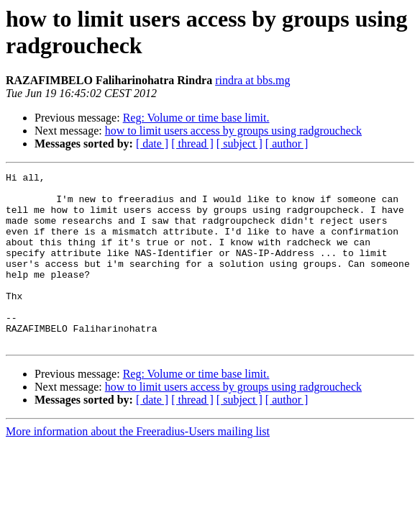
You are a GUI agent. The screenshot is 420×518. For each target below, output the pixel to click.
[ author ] (287, 144)
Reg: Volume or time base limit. (196, 118)
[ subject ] (239, 144)
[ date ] (152, 144)
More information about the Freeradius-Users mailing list (138, 466)
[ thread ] (192, 144)
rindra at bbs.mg (252, 80)
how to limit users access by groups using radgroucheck (233, 131)
